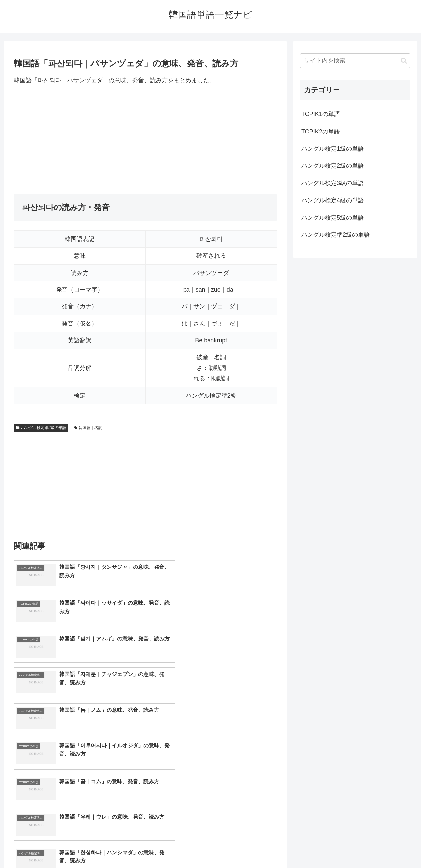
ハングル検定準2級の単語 (41, 428)
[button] (404, 61)
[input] (355, 61)
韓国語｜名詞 (88, 428)
